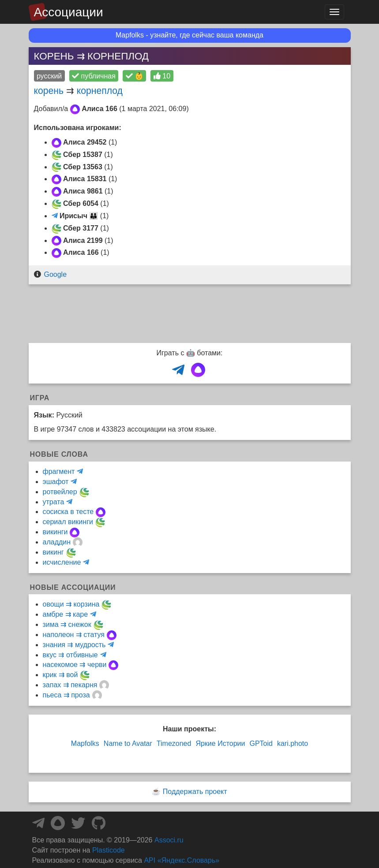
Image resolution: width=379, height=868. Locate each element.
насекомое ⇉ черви (75, 665)
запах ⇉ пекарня (70, 685)
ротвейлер (60, 492)
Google (55, 274)
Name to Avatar (128, 743)
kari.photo (293, 743)
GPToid (261, 743)
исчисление (62, 562)
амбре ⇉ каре (66, 614)
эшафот (56, 482)
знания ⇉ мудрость (74, 645)
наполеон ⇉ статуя (74, 635)
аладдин (57, 542)
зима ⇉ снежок (67, 624)
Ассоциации (69, 12)
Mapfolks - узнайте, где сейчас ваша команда (189, 35)
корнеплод (100, 91)
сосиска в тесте (68, 512)
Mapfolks (85, 743)
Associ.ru (169, 840)
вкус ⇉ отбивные (70, 655)
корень (49, 91)
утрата (54, 502)
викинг (53, 552)
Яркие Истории (220, 743)
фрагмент (59, 471)
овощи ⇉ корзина (71, 604)
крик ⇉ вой (60, 675)
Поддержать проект (195, 792)
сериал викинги (68, 522)
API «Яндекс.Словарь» (182, 860)
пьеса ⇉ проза (66, 695)
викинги (55, 532)
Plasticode (109, 850)
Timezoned (174, 743)
